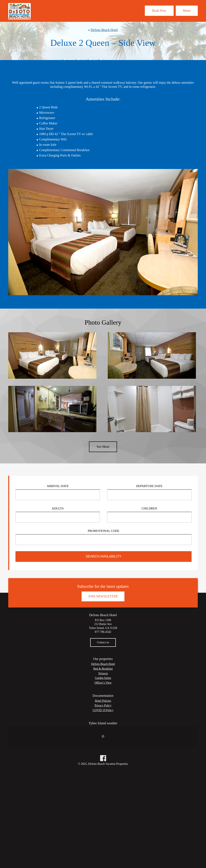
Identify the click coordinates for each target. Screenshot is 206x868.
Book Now (159, 11)
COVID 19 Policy (103, 710)
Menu (187, 11)
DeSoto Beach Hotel (104, 30)
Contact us (103, 642)
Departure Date (149, 486)
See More (103, 447)
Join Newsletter (103, 596)
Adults (58, 508)
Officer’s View (103, 683)
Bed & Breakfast (103, 669)
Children (149, 508)
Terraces (103, 673)
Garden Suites (103, 678)
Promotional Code (104, 531)
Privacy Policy (103, 705)
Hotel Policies (103, 701)
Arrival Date (58, 486)
